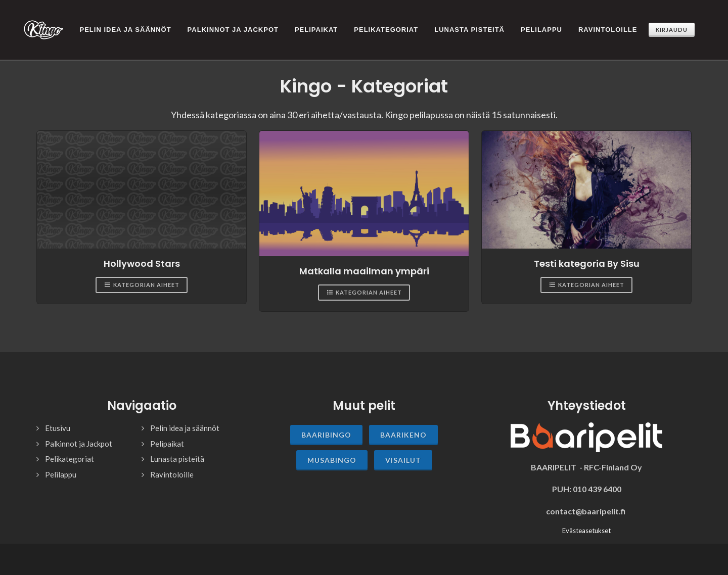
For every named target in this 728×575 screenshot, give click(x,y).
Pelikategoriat (70, 450)
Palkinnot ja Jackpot (79, 435)
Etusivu (58, 419)
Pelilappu (61, 465)
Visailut (403, 451)
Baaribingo (326, 426)
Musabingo (332, 451)
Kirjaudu (672, 30)
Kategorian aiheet (142, 276)
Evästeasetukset (586, 521)
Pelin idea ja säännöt (185, 419)
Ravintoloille (172, 465)
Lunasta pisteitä (177, 450)
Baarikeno (403, 426)
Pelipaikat (167, 435)
